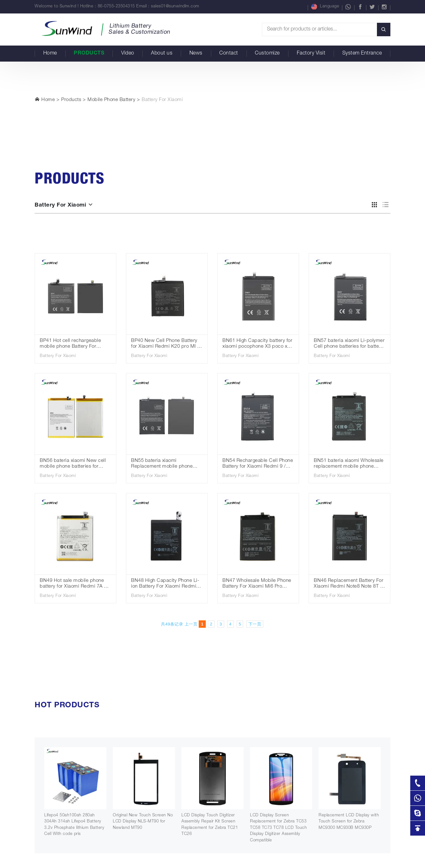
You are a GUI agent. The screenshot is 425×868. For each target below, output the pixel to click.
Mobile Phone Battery (111, 100)
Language (325, 7)
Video (128, 54)
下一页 (255, 624)
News (196, 54)
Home (50, 54)
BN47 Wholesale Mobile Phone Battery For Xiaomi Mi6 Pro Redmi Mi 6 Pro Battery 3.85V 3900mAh (257, 584)
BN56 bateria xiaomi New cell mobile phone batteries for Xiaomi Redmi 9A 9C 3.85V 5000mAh (73, 464)
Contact (229, 54)
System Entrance (362, 54)
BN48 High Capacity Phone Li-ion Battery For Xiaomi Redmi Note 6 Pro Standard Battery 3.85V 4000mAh (165, 584)
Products (89, 54)
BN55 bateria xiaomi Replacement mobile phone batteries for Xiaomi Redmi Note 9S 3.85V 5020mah (167, 464)
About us (162, 54)
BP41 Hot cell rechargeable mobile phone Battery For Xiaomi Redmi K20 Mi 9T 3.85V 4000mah (74, 344)
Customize (267, 54)
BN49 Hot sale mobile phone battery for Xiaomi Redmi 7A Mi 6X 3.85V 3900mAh (75, 584)
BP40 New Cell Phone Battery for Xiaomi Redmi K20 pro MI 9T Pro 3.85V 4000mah (167, 344)
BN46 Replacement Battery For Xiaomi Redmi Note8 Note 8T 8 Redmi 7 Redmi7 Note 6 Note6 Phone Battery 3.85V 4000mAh (349, 584)
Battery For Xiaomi (162, 100)
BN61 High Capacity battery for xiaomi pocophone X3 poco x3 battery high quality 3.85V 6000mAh (257, 344)
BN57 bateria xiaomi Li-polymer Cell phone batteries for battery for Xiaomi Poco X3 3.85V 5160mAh (349, 344)
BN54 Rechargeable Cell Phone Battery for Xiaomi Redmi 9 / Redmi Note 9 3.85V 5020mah (258, 464)
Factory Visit (311, 54)
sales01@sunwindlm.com (175, 7)
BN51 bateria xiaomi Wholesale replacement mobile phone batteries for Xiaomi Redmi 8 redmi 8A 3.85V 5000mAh (349, 464)
